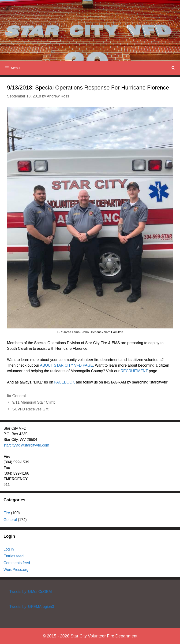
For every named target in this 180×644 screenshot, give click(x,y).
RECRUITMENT (134, 371)
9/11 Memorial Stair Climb (34, 402)
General (19, 396)
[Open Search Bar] (173, 68)
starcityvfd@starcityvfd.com (26, 445)
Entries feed (13, 556)
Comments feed (17, 563)
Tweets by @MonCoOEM (31, 592)
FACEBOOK (64, 382)
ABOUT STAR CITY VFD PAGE (67, 365)
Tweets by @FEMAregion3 (32, 607)
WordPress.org (16, 570)
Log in (9, 549)
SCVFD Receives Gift (30, 409)
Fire (7, 513)
